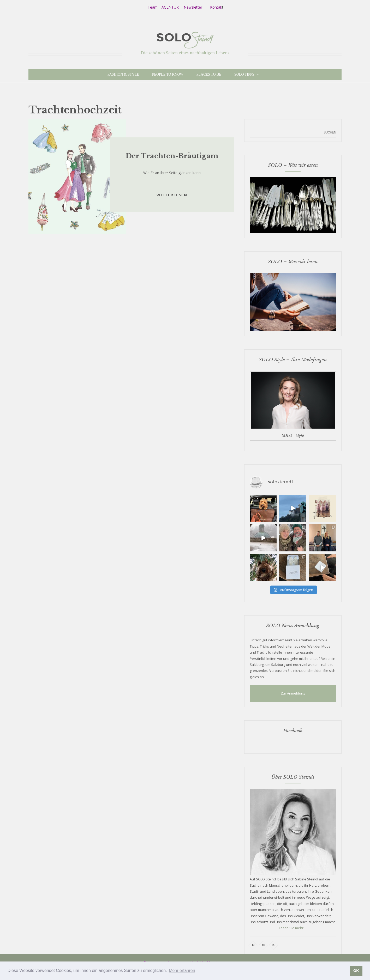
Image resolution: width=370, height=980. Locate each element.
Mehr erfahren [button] (182, 970)
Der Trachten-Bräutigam (172, 156)
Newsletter (193, 7)
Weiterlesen (172, 195)
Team (153, 7)
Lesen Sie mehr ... (293, 928)
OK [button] (356, 971)
